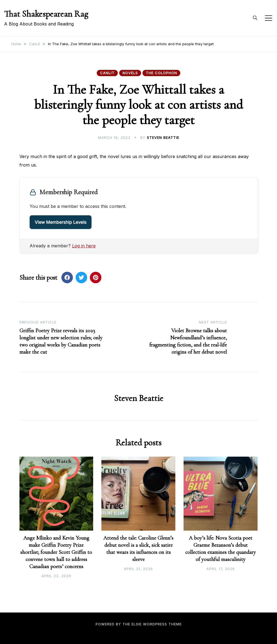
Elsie (137, 624)
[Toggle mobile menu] (269, 18)
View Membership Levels (61, 222)
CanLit (107, 73)
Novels (130, 73)
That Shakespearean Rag (46, 14)
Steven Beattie (163, 138)
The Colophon (161, 73)
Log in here (84, 246)
